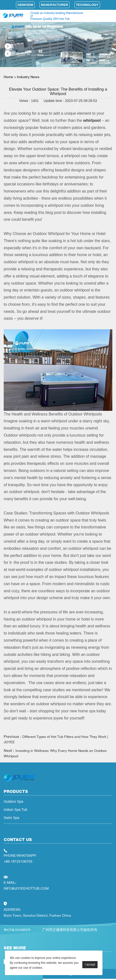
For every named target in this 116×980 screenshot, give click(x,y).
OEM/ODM (25, 5)
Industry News (28, 77)
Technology (87, 5)
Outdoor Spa (13, 801)
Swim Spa (11, 818)
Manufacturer (55, 5)
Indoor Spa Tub (15, 810)
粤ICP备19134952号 (17, 930)
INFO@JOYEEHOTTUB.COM (26, 888)
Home (8, 77)
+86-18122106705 (18, 861)
